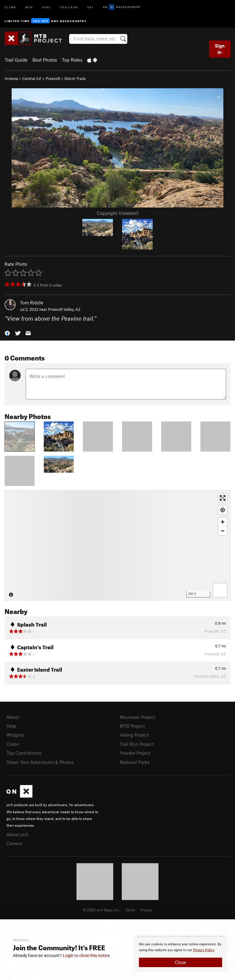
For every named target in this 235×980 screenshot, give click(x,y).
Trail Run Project (137, 744)
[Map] (117, 545)
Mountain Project (137, 717)
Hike (47, 7)
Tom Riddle (32, 303)
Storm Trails (75, 78)
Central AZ (32, 78)
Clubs (13, 744)
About (13, 717)
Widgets (15, 735)
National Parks (135, 762)
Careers (14, 843)
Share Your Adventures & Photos (40, 762)
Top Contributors (24, 753)
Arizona (11, 78)
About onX (17, 834)
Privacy (146, 910)
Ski (90, 7)
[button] (7, 333)
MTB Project (132, 726)
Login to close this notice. (87, 955)
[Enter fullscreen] (223, 498)
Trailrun (69, 7)
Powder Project (135, 753)
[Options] (220, 590)
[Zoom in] (223, 522)
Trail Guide (16, 60)
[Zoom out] (223, 531)
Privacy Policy (204, 950)
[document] (181, 954)
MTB (29, 7)
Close (181, 962)
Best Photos (45, 60)
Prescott (53, 78)
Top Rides (72, 60)
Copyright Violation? (118, 213)
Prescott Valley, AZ (64, 309)
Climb (10, 7)
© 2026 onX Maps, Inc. (102, 910)
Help (11, 726)
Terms (130, 910)
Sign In (220, 49)
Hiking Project (134, 735)
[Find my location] (223, 510)
